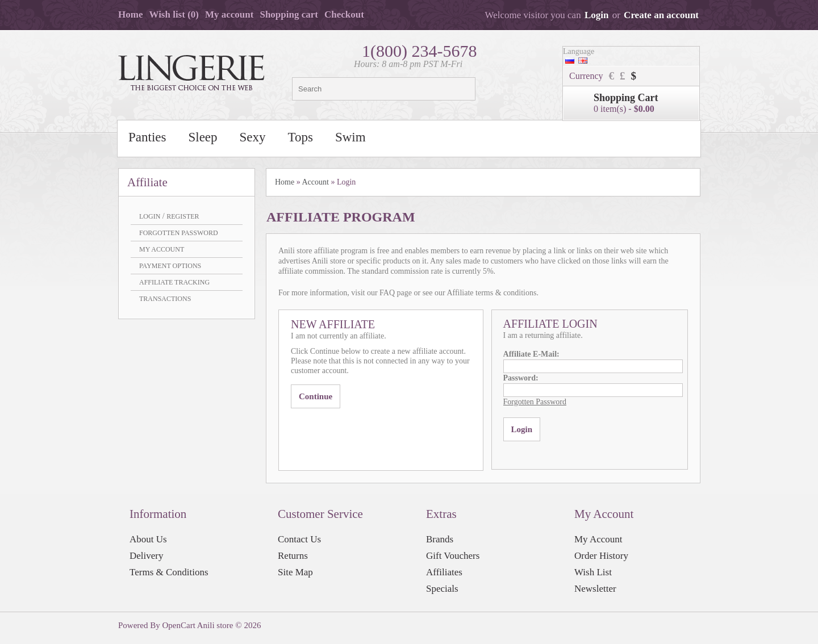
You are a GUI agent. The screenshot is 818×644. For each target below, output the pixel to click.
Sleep (203, 137)
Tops (301, 137)
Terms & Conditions (169, 572)
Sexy (253, 137)
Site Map (295, 572)
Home (130, 14)
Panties (147, 137)
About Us (148, 539)
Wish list (174, 14)
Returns (293, 556)
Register (183, 216)
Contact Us (299, 539)
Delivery (146, 556)
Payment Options (170, 266)
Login (597, 15)
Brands (440, 539)
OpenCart (179, 625)
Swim (350, 137)
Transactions (165, 299)
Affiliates (444, 572)
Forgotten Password (179, 233)
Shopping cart (289, 14)
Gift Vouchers (453, 556)
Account (315, 182)
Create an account (661, 15)
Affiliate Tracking (174, 282)
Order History (601, 556)
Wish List (593, 572)
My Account (162, 249)
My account (229, 14)
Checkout (344, 14)
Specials (442, 589)
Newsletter (595, 589)
